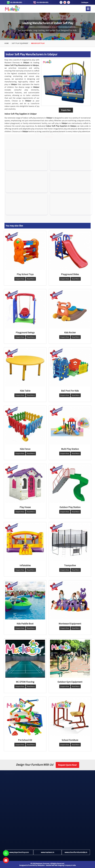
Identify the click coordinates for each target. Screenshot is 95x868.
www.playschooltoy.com (19, 852)
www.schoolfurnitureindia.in (76, 852)
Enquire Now (20, 279)
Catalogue (85, 2)
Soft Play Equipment (20, 43)
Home (7, 43)
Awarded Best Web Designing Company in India (61, 865)
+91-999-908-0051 (15, 3)
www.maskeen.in (47, 852)
